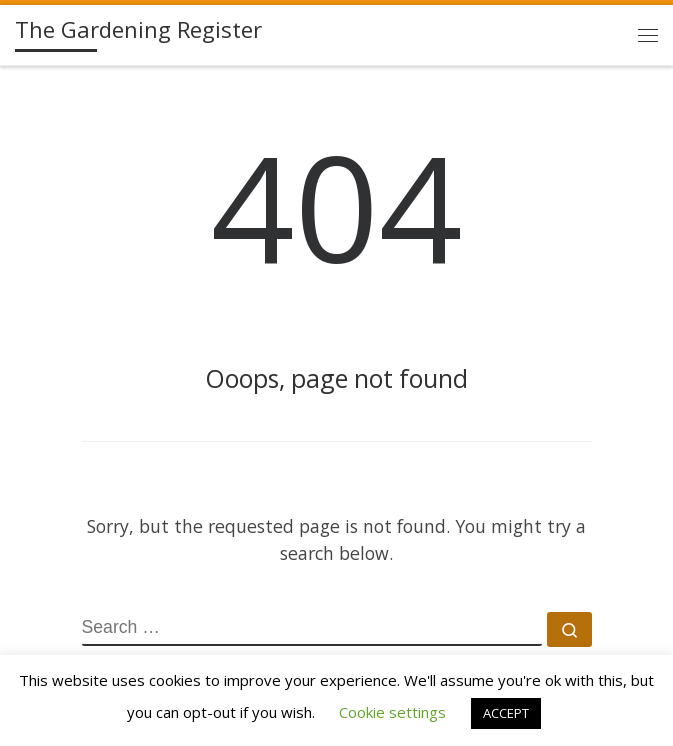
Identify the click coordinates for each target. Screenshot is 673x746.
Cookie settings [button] (392, 712)
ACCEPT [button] (506, 713)
